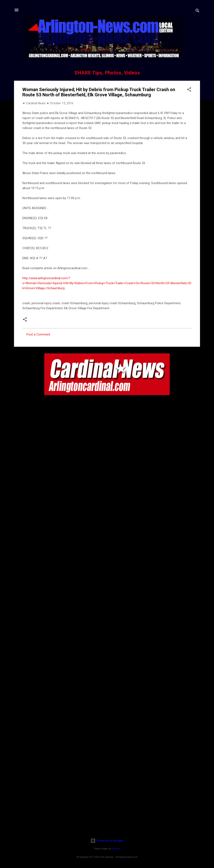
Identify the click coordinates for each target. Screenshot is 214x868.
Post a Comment (38, 334)
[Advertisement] (107, 808)
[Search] (197, 11)
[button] (189, 90)
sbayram (116, 849)
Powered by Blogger (107, 841)
